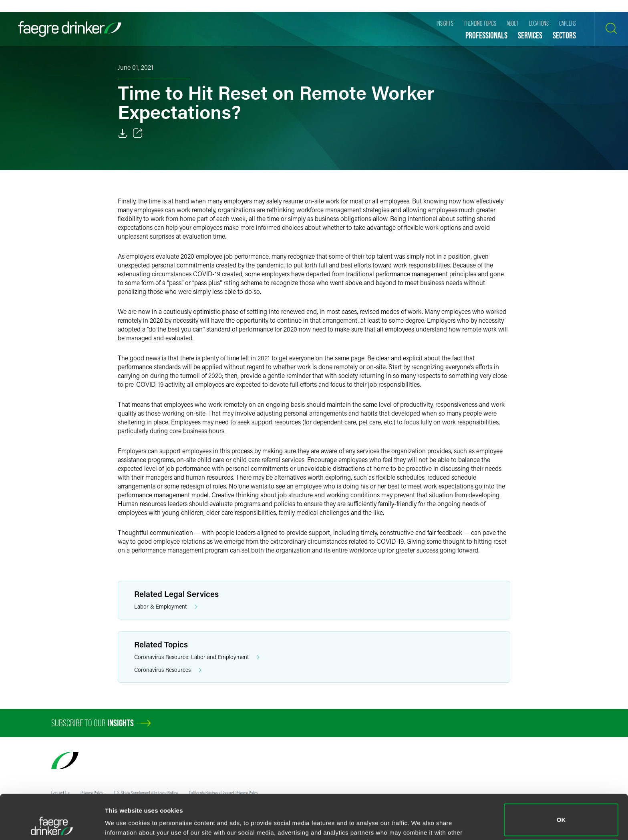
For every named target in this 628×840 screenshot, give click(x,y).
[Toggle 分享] (138, 133)
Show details (124, 823)
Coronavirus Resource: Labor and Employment (197, 657)
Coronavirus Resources (168, 670)
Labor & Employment (166, 607)
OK (561, 778)
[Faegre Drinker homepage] (70, 29)
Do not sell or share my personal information (561, 814)
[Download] (123, 133)
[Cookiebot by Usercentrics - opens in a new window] (52, 824)
